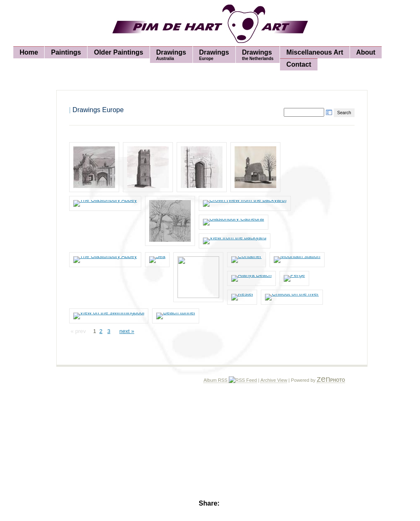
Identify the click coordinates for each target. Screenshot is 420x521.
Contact (299, 64)
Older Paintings (118, 52)
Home (29, 52)
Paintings (66, 52)
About (366, 52)
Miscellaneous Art (315, 52)
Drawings (171, 55)
